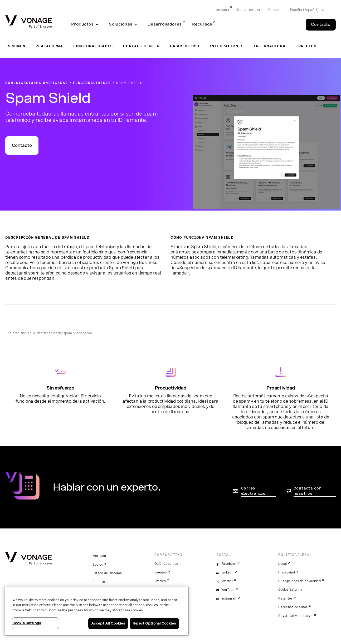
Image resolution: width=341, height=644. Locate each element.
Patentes (285, 598)
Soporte (99, 582)
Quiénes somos (166, 564)
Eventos (161, 572)
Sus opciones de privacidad (299, 581)
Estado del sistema (107, 573)
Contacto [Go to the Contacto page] (321, 24)
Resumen (16, 46)
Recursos (202, 24)
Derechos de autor (293, 607)
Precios (307, 46)
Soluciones (121, 24)
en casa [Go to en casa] (222, 10)
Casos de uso (185, 46)
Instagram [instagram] (229, 598)
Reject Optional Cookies (154, 623)
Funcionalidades (93, 46)
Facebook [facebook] (229, 564)
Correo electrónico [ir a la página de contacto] (253, 491)
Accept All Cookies (108, 623)
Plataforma (49, 46)
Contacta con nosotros (308, 491)
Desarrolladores (165, 24)
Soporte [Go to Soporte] (275, 10)
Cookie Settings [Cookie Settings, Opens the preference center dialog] (27, 623)
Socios (98, 565)
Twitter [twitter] (227, 581)
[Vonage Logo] (28, 22)
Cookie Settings (291, 590)
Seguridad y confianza (295, 616)
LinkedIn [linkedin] (228, 572)
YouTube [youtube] (228, 590)
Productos (82, 24)
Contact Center (141, 46)
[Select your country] (305, 10)
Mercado (99, 556)
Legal (282, 564)
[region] (96, 611)
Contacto (22, 145)
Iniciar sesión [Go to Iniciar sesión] (248, 10)
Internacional (271, 46)
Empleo (160, 581)
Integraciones (227, 46)
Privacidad (287, 572)
